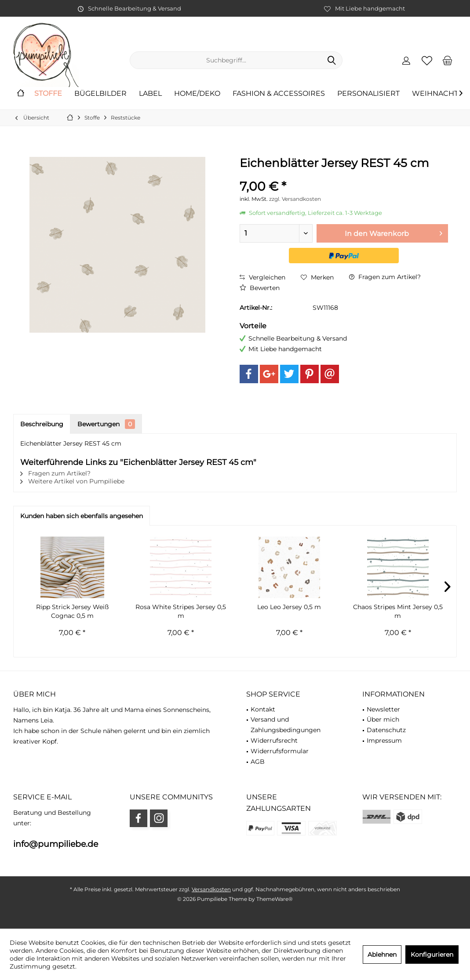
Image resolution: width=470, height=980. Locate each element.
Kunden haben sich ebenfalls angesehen (82, 516)
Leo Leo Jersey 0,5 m (289, 607)
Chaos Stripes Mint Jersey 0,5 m (398, 611)
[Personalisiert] (368, 94)
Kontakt (263, 709)
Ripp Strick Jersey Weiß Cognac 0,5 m (72, 611)
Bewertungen (106, 424)
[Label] (150, 94)
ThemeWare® (275, 899)
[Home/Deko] (197, 94)
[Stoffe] (48, 94)
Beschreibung (42, 424)
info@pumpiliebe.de (56, 844)
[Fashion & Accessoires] (279, 94)
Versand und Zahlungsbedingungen (286, 725)
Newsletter (383, 709)
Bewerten (260, 288)
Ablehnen (382, 955)
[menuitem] (448, 60)
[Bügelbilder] (100, 94)
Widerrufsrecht (274, 740)
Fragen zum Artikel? (385, 277)
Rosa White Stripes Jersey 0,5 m (181, 611)
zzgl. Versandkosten (295, 199)
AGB (258, 762)
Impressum (384, 740)
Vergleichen (262, 277)
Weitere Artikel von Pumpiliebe (72, 481)
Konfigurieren (432, 955)
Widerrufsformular (280, 751)
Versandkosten (211, 889)
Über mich (383, 719)
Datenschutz (386, 730)
